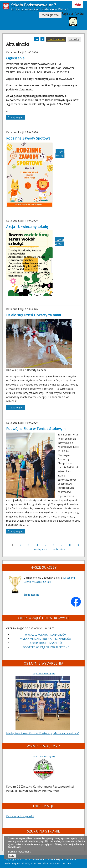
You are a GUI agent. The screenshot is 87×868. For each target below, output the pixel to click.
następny (50, 673)
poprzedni (38, 673)
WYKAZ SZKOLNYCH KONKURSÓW (46, 635)
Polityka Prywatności (20, 852)
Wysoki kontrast (56, 39)
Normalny (74, 39)
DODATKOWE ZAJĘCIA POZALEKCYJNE (46, 647)
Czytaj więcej (16, 117)
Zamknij (12, 856)
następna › (40, 549)
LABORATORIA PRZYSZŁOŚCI (46, 643)
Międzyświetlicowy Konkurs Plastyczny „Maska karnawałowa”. (43, 733)
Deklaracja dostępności (20, 816)
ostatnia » (59, 549)
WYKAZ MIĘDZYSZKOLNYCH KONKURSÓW (46, 639)
